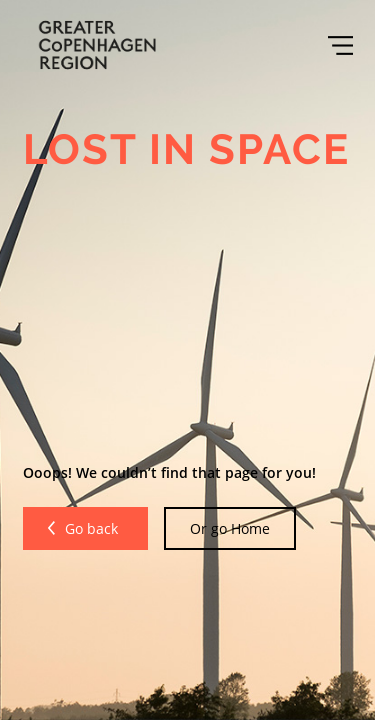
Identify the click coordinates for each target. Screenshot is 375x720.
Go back (93, 528)
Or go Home (230, 528)
